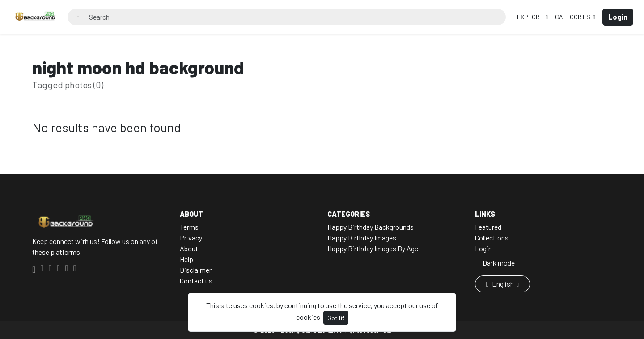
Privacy (191, 238)
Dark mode (495, 263)
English (501, 284)
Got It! (336, 318)
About (189, 248)
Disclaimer (196, 270)
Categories (573, 17)
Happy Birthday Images (362, 238)
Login (483, 248)
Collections (492, 238)
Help (186, 259)
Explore (531, 17)
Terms (189, 227)
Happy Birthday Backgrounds (371, 227)
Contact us (196, 281)
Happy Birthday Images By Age (373, 248)
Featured (488, 227)
